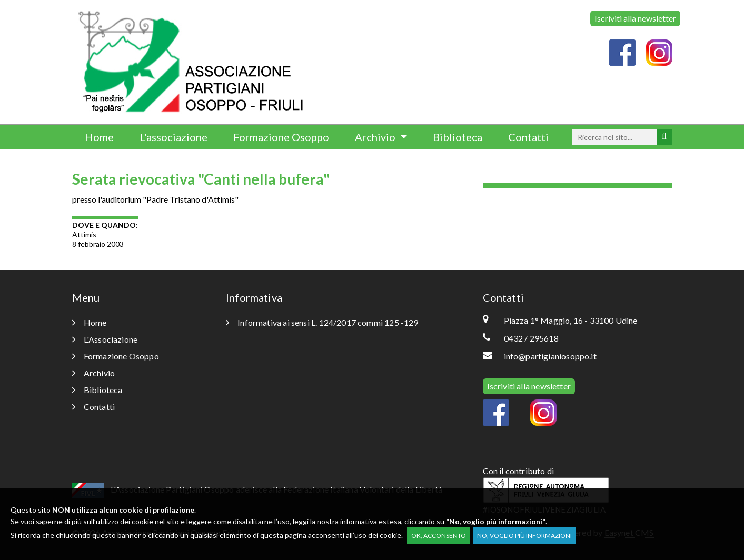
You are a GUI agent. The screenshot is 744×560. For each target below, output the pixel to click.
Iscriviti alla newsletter (635, 18)
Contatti (528, 137)
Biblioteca (458, 137)
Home (99, 137)
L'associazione (174, 137)
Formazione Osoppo (281, 137)
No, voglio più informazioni (524, 536)
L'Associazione (105, 339)
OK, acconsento (439, 536)
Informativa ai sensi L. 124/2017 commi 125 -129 (322, 322)
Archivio (376, 137)
